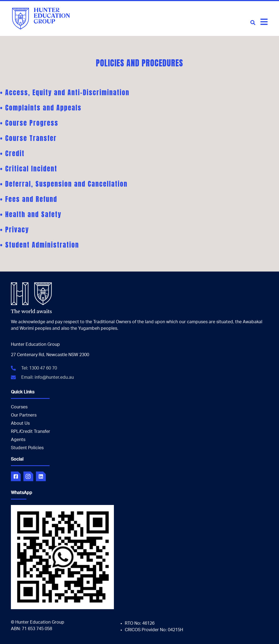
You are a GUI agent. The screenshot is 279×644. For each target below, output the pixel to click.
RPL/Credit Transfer (31, 432)
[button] (253, 22)
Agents (18, 440)
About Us (20, 423)
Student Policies (27, 448)
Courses (19, 407)
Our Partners (24, 415)
